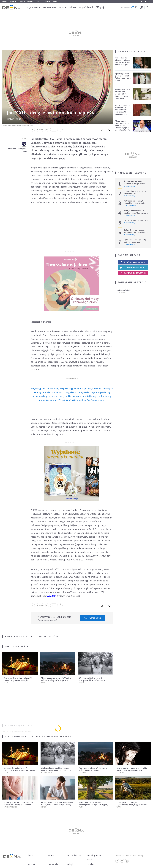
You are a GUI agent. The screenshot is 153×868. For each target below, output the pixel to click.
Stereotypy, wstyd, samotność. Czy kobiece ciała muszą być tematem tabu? (18, 805)
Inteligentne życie (94, 857)
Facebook (142, 2)
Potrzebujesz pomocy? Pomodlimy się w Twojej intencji (134, 203)
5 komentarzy (129, 235)
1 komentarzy (129, 186)
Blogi (39, 1)
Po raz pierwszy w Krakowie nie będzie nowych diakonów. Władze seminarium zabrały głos (123, 111)
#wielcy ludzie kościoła (48, 636)
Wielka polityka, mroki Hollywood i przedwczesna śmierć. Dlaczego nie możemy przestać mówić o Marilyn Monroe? (56, 771)
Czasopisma (121, 293)
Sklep (55, 1)
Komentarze (50, 7)
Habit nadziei (123, 290)
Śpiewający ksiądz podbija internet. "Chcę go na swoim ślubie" (123, 77)
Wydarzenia (33, 7)
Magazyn (13, 1)
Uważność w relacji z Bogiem (136, 220)
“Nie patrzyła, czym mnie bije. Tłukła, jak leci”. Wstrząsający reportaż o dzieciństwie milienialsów (132, 770)
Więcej (100, 7)
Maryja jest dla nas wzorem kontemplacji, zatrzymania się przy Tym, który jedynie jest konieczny (93, 805)
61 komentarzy (130, 206)
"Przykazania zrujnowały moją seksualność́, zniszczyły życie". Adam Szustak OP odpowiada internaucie (123, 128)
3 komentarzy (129, 244)
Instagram (149, 2)
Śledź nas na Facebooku (132, 262)
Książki (19, 119)
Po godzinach (86, 7)
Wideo (72, 7)
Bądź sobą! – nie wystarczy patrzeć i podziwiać (135, 241)
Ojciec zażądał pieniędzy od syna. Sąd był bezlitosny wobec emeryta (123, 61)
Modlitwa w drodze (26, 1)
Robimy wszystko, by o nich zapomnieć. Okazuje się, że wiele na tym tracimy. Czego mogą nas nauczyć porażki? (57, 805)
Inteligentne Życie (10, 807)
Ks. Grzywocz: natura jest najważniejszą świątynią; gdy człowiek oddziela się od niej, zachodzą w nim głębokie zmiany (132, 806)
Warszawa (125, 7)
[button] (141, 7)
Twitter (146, 2)
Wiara (62, 7)
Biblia (4, 1)
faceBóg (47, 1)
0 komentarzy (129, 196)
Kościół (31, 864)
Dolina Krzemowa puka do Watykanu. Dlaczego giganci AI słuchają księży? (136, 232)
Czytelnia (10, 119)
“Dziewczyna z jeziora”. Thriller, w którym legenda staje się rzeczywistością (57, 680)
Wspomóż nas (93, 618)
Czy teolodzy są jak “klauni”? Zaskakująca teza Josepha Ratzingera (18, 680)
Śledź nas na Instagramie (133, 273)
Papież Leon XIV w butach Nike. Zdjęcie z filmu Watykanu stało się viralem (123, 94)
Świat (30, 856)
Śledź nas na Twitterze (132, 268)
